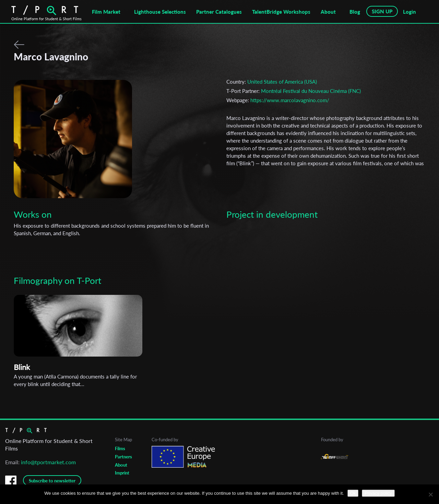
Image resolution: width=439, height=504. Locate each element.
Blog (355, 12)
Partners (123, 457)
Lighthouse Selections (160, 12)
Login (410, 12)
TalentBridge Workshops (281, 12)
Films (120, 448)
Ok (353, 493)
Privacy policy (378, 493)
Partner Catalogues (219, 12)
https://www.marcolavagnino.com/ (290, 100)
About (328, 12)
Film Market (106, 12)
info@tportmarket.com (48, 462)
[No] (430, 494)
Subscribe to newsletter (52, 481)
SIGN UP (382, 11)
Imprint (122, 473)
